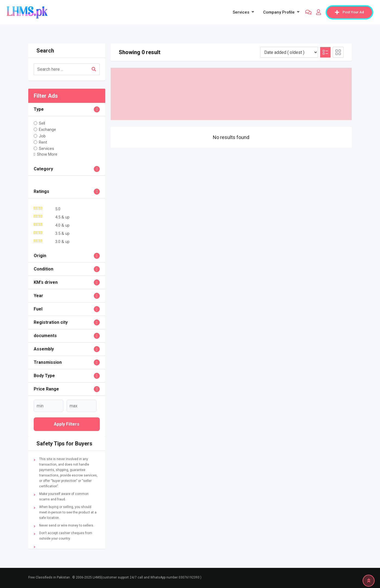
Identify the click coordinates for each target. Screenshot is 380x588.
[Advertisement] (231, 94)
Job (42, 136)
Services (241, 12)
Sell (42, 123)
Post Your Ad (349, 12)
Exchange (47, 130)
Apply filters (67, 424)
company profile (279, 12)
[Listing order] (289, 52)
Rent (43, 142)
